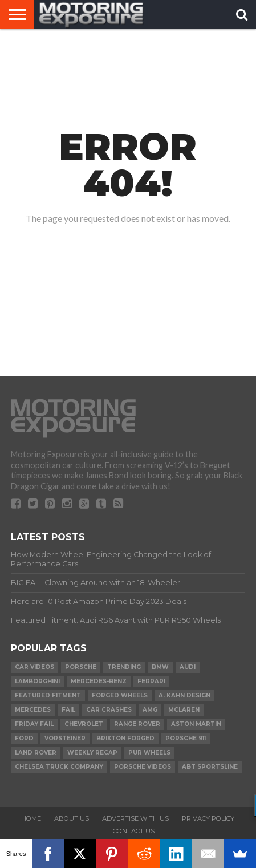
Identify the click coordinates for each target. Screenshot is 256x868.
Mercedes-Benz (99, 681)
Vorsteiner (65, 738)
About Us (72, 818)
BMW (160, 667)
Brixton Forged (125, 738)
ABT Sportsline (210, 767)
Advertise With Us (135, 818)
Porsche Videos (143, 767)
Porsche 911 (186, 738)
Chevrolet (84, 724)
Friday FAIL (34, 724)
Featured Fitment (48, 695)
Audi (188, 667)
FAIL (68, 710)
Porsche (81, 667)
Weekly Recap (92, 753)
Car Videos (34, 667)
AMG (150, 710)
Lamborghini (37, 681)
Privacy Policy (208, 818)
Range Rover (137, 724)
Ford (24, 738)
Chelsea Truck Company (59, 767)
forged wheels (120, 695)
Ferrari (151, 681)
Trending (124, 667)
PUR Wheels (149, 753)
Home (31, 818)
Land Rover (36, 753)
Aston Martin (196, 724)
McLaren (184, 710)
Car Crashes (109, 710)
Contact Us (134, 831)
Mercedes (33, 710)
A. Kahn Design (184, 695)
